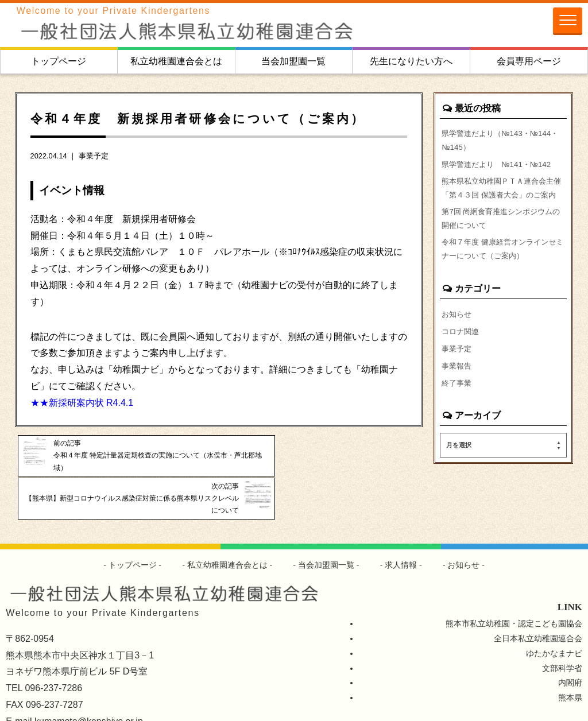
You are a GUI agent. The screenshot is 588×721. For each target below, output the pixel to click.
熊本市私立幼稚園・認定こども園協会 (514, 587)
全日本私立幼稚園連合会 (538, 602)
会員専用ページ (529, 61)
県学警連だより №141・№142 (500, 166)
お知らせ (458, 339)
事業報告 (458, 393)
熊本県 (570, 661)
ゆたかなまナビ (554, 617)
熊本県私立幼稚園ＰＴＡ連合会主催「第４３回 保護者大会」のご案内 (503, 199)
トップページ (59, 61)
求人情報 (401, 529)
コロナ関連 (462, 356)
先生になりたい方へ (411, 61)
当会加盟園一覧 (293, 61)
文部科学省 (562, 631)
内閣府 (570, 646)
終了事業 (458, 410)
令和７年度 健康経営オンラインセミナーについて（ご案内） (503, 273)
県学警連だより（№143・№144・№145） (489, 141)
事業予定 (94, 156)
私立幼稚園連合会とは (176, 61)
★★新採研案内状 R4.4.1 (82, 403)
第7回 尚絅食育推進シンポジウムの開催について (501, 239)
